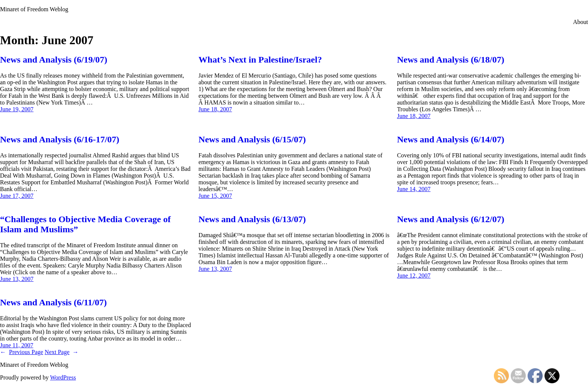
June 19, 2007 (17, 109)
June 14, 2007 (414, 189)
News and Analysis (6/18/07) (451, 60)
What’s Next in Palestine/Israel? (260, 60)
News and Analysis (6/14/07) (451, 139)
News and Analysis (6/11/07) (53, 302)
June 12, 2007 (414, 276)
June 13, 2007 (17, 279)
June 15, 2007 (215, 196)
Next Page (61, 352)
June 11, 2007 (17, 345)
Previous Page (22, 352)
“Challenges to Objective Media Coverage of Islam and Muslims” (85, 224)
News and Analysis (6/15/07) (252, 139)
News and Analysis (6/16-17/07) (60, 139)
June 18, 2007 (215, 109)
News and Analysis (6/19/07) (54, 60)
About (580, 22)
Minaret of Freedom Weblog (34, 9)
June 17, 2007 (17, 196)
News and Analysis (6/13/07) (252, 219)
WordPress (63, 377)
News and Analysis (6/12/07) (451, 219)
